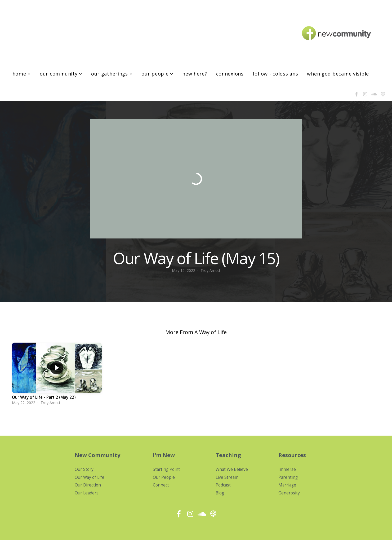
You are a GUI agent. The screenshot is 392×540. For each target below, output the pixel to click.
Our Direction (88, 485)
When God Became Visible (338, 74)
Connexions (230, 74)
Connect (161, 485)
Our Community (61, 74)
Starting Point (166, 469)
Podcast (223, 485)
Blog (220, 493)
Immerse (287, 469)
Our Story (84, 469)
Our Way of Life (90, 477)
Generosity (289, 493)
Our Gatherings (112, 74)
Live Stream (227, 477)
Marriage (287, 485)
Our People (157, 74)
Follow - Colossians (275, 74)
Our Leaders (87, 493)
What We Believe (232, 469)
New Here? (195, 74)
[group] (57, 375)
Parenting (288, 477)
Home (22, 74)
